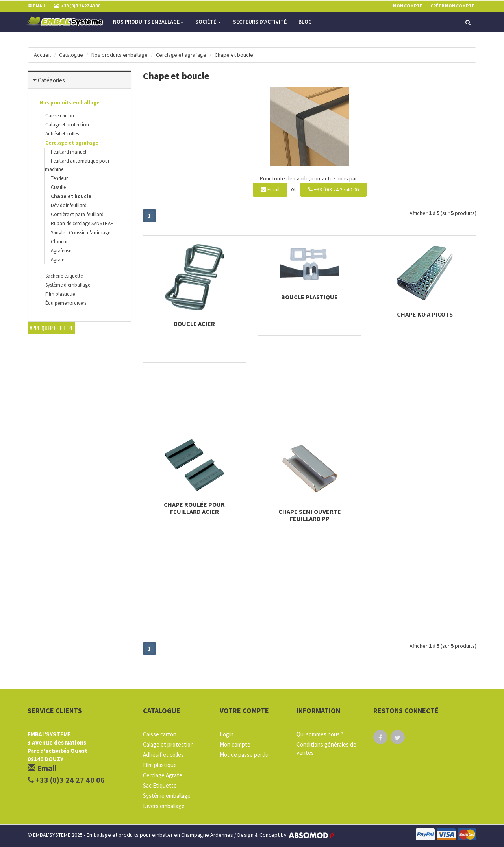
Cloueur (59, 242)
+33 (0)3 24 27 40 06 (334, 189)
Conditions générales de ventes (326, 749)
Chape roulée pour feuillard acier (194, 508)
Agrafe (57, 260)
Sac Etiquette (160, 785)
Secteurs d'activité (260, 22)
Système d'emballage (68, 285)
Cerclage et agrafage (181, 55)
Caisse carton (60, 116)
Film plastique (60, 294)
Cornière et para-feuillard (77, 214)
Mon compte (235, 744)
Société (208, 22)
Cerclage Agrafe (163, 775)
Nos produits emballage (148, 22)
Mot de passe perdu (244, 755)
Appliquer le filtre (51, 328)
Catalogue (71, 55)
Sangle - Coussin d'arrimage (81, 233)
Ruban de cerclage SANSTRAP (82, 223)
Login (227, 734)
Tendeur (59, 178)
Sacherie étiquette (64, 276)
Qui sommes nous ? (320, 734)
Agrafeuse (61, 251)
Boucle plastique (309, 297)
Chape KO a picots (425, 314)
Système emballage (167, 796)
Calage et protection (67, 125)
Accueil (42, 55)
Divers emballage (164, 806)
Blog (305, 22)
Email (270, 189)
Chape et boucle (234, 55)
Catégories (51, 80)
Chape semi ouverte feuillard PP (310, 515)
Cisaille (58, 187)
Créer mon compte (452, 6)
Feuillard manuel (69, 152)
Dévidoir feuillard (69, 205)
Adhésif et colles (62, 134)
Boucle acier (194, 324)
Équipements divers (66, 303)
